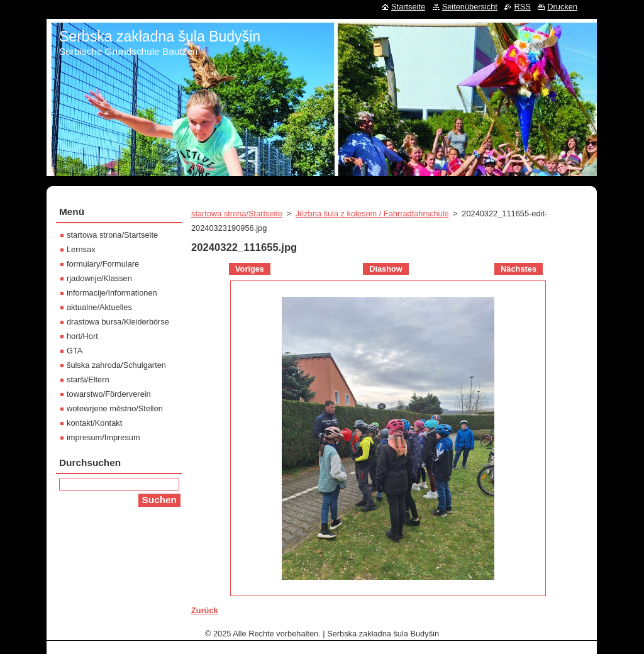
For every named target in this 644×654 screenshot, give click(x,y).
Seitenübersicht (470, 7)
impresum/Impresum (103, 437)
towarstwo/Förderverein (109, 394)
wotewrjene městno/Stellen (115, 408)
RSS (522, 7)
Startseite (408, 7)
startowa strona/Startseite (237, 213)
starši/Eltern (88, 380)
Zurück (205, 610)
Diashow (386, 269)
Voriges (250, 269)
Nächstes (519, 269)
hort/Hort (82, 336)
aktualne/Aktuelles (99, 307)
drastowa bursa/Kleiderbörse (118, 322)
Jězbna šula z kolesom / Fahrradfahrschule (372, 213)
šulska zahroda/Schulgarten (116, 365)
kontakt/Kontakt (94, 423)
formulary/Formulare (103, 264)
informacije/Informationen (112, 293)
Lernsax (81, 249)
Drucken (562, 7)
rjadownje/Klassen (99, 278)
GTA (75, 351)
